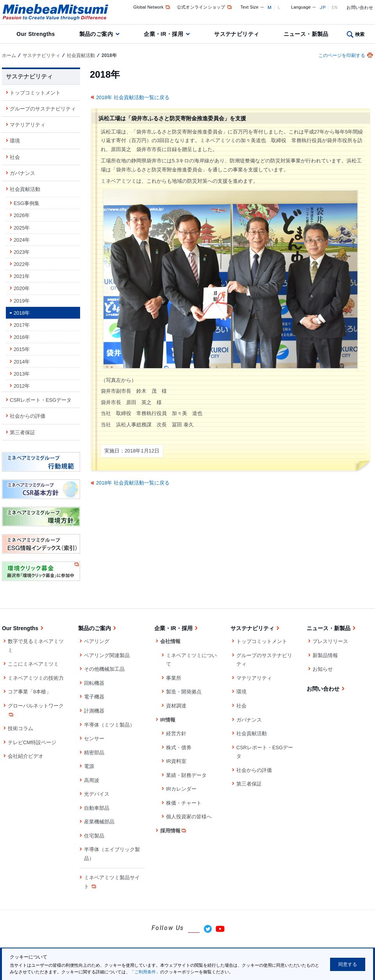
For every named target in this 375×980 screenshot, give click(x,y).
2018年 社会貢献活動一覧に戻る (133, 97)
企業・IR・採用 (163, 34)
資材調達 (176, 706)
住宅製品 (94, 836)
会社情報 (170, 641)
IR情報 (168, 720)
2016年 (22, 337)
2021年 (22, 276)
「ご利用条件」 (145, 972)
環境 (15, 141)
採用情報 (174, 831)
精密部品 (94, 753)
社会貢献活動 (81, 55)
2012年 (22, 386)
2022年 (22, 264)
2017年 (22, 325)
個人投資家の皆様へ (189, 817)
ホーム (9, 55)
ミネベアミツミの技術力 (36, 678)
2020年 (22, 288)
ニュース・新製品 (306, 34)
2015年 (22, 349)
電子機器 (94, 697)
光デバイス (97, 794)
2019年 (22, 301)
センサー (94, 739)
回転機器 (94, 683)
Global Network (152, 7)
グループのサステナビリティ (43, 109)
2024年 (22, 240)
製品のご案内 (96, 34)
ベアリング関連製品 (107, 655)
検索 (360, 34)
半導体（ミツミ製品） (109, 725)
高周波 (92, 780)
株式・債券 (179, 747)
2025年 (22, 228)
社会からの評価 (28, 416)
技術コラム (21, 728)
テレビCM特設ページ (32, 742)
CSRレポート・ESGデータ (41, 400)
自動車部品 (97, 808)
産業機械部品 (99, 822)
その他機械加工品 (104, 669)
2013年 (22, 374)
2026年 (22, 215)
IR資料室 (176, 761)
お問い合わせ (360, 7)
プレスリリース (330, 641)
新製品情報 (325, 655)
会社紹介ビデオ (26, 756)
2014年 (22, 362)
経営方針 (176, 733)
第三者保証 (22, 432)
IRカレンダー (181, 789)
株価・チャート (184, 803)
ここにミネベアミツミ (33, 664)
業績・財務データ (186, 775)
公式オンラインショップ (205, 7)
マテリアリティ (28, 125)
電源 (89, 766)
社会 (15, 157)
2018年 (22, 313)
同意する (348, 964)
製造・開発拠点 (184, 692)
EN (335, 7)
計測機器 (94, 711)
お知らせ (323, 669)
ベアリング (97, 641)
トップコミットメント (35, 93)
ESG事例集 (27, 203)
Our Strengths (36, 34)
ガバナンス (22, 173)
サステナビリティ (237, 34)
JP (322, 7)
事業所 (174, 678)
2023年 (22, 252)
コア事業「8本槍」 (29, 692)
